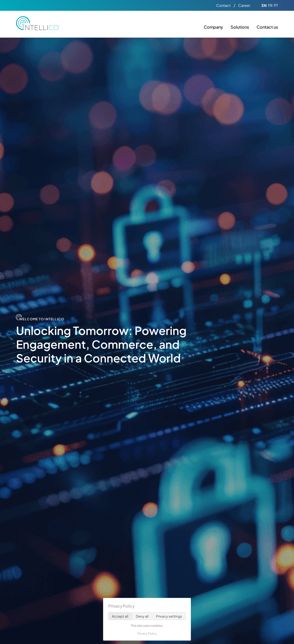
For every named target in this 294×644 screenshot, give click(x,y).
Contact (223, 6)
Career (244, 6)
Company (213, 27)
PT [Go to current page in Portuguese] (276, 6)
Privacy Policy (147, 634)
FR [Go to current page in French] (270, 6)
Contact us (267, 27)
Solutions (240, 27)
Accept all (120, 616)
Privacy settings (169, 616)
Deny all (142, 616)
